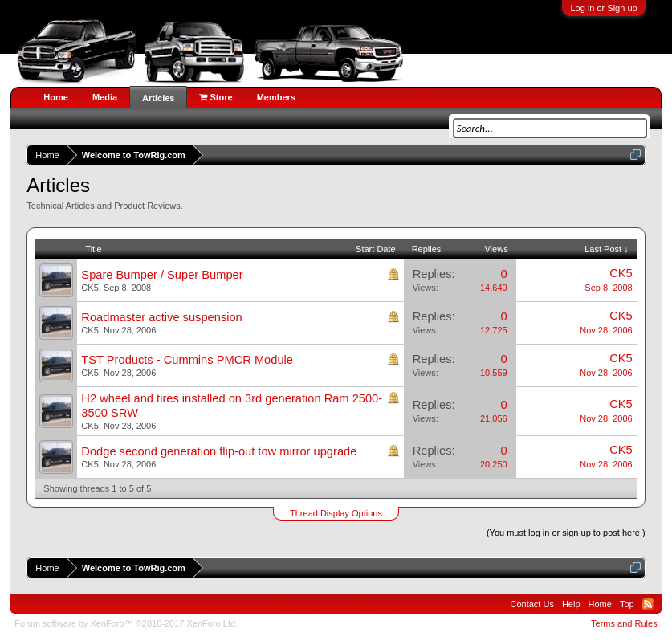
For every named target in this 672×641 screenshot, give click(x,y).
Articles (158, 98)
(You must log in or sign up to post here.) (566, 533)
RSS (648, 604)
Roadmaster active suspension (161, 317)
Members (276, 97)
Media (105, 97)
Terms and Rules (624, 623)
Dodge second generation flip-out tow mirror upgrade (219, 451)
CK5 (90, 288)
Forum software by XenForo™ (126, 623)
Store (216, 97)
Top (627, 604)
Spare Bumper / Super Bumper (162, 275)
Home (56, 97)
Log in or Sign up (603, 8)
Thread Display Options (336, 513)
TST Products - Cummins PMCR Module (187, 360)
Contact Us (532, 604)
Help (571, 604)
